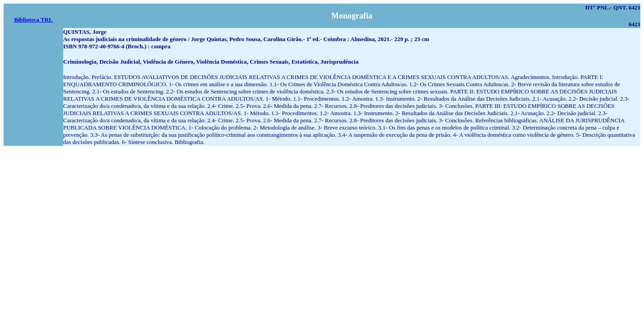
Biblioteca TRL (33, 20)
